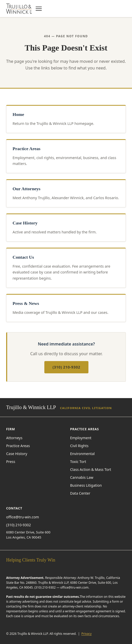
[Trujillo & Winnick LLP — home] (19, 9)
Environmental (83, 454)
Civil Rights (79, 446)
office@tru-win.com (23, 517)
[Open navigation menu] (39, 9)
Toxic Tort (78, 462)
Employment (81, 438)
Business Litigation (86, 485)
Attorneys (14, 438)
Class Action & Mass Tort (91, 469)
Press (11, 462)
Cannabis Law (82, 477)
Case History (17, 454)
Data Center (80, 493)
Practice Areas (18, 446)
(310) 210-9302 (66, 367)
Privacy (86, 634)
